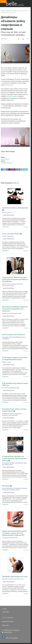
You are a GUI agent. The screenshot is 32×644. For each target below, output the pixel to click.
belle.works (6, 625)
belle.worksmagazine (10, 638)
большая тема (9, 85)
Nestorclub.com (8, 632)
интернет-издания (12, 96)
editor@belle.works (8, 621)
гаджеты (3, 163)
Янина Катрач (5, 159)
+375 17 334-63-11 (8, 618)
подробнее (5, 227)
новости (14, 11)
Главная (3, 11)
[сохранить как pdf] (28, 39)
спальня (9, 163)
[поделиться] (18, 39)
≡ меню (3, 1)
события (9, 11)
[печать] (23, 39)
